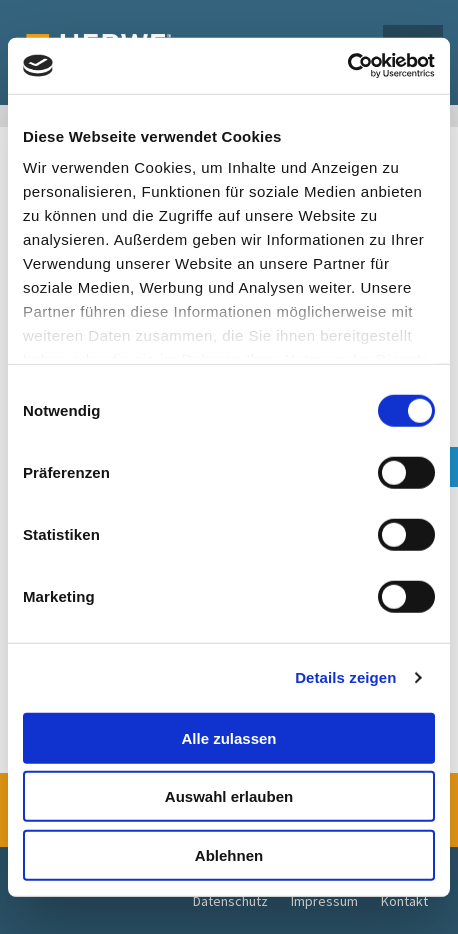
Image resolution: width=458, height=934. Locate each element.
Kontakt (404, 901)
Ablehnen (229, 854)
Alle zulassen (228, 737)
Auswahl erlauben (229, 796)
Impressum (324, 901)
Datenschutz (230, 901)
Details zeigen (345, 677)
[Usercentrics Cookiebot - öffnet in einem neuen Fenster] (347, 66)
